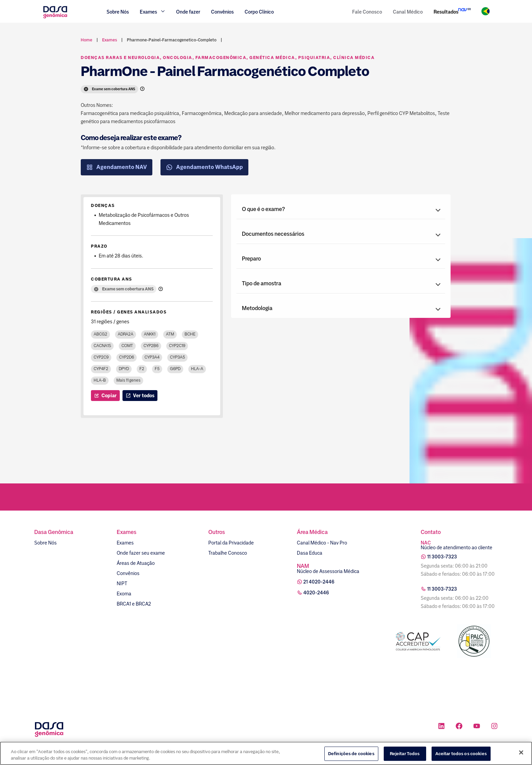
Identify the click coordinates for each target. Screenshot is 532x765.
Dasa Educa (310, 553)
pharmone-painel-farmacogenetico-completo (172, 40)
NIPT (122, 584)
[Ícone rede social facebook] (459, 727)
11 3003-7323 (442, 557)
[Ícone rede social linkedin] (441, 727)
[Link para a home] (55, 17)
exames (110, 40)
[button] (341, 209)
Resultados (446, 12)
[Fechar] (521, 753)
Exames (125, 543)
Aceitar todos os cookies (461, 754)
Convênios (222, 12)
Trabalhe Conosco (228, 553)
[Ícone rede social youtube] (477, 727)
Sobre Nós (118, 12)
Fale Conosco (367, 12)
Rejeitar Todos (405, 754)
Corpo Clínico (259, 12)
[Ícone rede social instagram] (494, 727)
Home (87, 40)
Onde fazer (188, 12)
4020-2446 (316, 593)
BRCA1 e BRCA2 (134, 604)
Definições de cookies (351, 754)
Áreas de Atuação (136, 563)
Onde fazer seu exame (141, 553)
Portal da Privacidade (231, 543)
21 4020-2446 (319, 582)
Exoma (124, 594)
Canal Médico (408, 12)
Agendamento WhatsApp (204, 167)
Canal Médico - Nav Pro (322, 543)
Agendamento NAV (117, 167)
